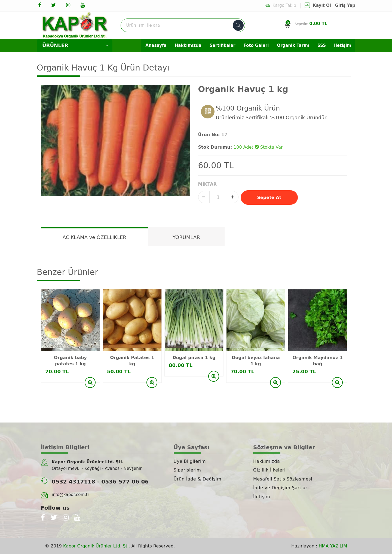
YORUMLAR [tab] (186, 237)
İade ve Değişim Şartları (281, 488)
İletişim (343, 45)
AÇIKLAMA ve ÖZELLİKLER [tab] (94, 237)
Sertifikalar (223, 45)
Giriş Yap (345, 5)
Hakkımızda (188, 45)
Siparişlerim (187, 470)
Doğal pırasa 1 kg (194, 358)
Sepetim (312, 24)
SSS (322, 45)
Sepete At (269, 198)
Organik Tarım (293, 45)
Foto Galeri (256, 45)
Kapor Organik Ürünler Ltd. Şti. (97, 546)
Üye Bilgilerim (190, 461)
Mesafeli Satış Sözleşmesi (283, 479)
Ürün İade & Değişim (197, 479)
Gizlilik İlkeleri (269, 470)
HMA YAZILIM (333, 546)
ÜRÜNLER (75, 45)
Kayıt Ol (322, 5)
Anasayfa (156, 45)
